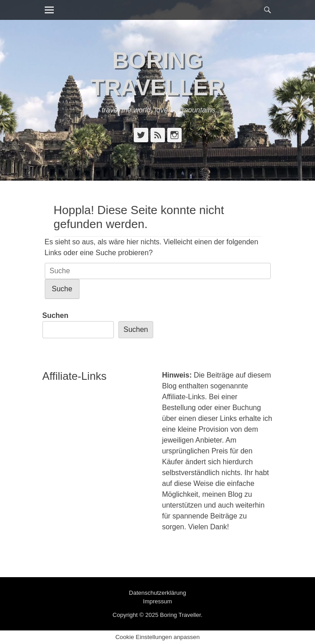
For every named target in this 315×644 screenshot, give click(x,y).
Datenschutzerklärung (157, 593)
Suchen (56, 315)
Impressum (157, 601)
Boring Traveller (180, 615)
